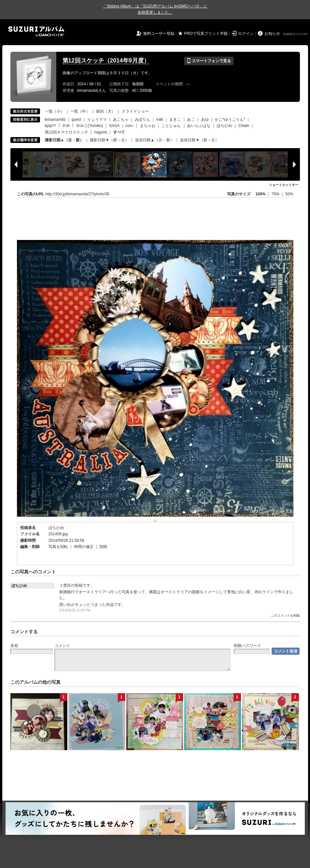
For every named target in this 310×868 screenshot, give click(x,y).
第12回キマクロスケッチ (67, 132)
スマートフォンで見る (209, 61)
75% (276, 194)
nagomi (101, 132)
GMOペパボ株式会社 (296, 34)
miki (160, 119)
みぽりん (142, 119)
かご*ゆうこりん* (230, 119)
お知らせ (272, 34)
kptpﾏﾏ (51, 126)
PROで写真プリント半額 (206, 34)
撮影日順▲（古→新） (64, 140)
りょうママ (97, 119)
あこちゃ (121, 119)
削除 (103, 547)
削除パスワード (248, 646)
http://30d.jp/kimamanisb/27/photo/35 (78, 194)
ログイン (246, 34)
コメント (62, 646)
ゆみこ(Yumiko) (90, 126)
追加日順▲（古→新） (155, 140)
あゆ (205, 119)
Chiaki (243, 126)
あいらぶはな (199, 126)
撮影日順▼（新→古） (109, 140)
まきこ (175, 119)
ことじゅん (171, 126)
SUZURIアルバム (36, 31)
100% (260, 194)
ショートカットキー (284, 185)
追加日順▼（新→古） (199, 140)
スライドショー (135, 111)
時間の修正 (84, 547)
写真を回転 (58, 547)
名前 (14, 646)
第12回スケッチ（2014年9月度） (106, 61)
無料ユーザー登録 (159, 34)
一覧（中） (80, 111)
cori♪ (130, 126)
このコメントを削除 (285, 616)
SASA (114, 126)
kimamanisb (55, 119)
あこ (191, 119)
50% (289, 194)
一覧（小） (55, 111)
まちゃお (148, 126)
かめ (66, 126)
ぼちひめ (224, 126)
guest (76, 119)
